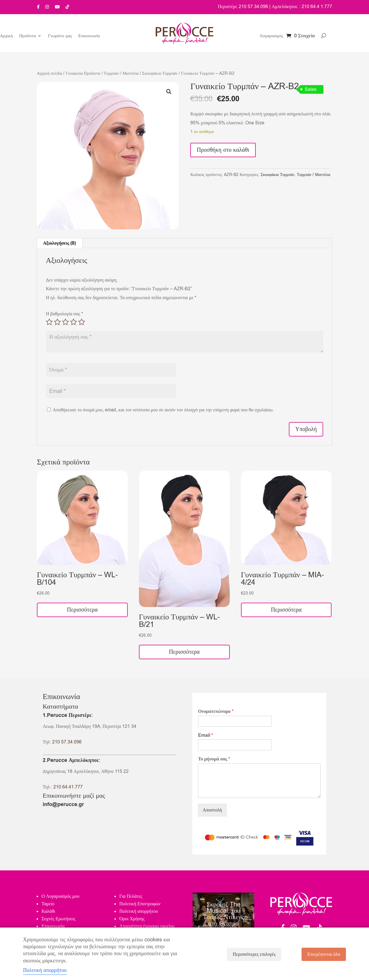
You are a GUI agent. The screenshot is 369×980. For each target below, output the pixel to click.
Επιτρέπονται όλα (324, 954)
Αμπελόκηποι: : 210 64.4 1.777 (302, 7)
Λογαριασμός (271, 36)
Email (206, 736)
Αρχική (6, 36)
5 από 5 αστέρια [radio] (82, 322)
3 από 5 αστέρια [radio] (65, 322)
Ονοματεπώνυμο (216, 712)
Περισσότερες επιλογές (254, 954)
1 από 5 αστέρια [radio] (49, 322)
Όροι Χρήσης (132, 919)
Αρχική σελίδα (49, 73)
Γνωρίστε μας (60, 36)
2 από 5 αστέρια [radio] (57, 322)
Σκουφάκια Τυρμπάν (160, 73)
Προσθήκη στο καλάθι (223, 150)
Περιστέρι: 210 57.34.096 (243, 7)
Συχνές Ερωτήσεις (59, 919)
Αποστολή (212, 810)
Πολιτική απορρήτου (139, 911)
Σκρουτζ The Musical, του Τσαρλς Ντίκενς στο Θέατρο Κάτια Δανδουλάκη (223, 921)
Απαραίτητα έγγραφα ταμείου (147, 926)
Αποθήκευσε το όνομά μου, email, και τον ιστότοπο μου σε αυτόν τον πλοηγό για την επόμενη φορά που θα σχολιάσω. (163, 410)
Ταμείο (48, 904)
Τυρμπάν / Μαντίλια (121, 73)
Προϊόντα (27, 36)
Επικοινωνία (89, 36)
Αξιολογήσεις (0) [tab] (59, 243)
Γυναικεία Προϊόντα (83, 73)
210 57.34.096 (67, 742)
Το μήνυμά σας (214, 759)
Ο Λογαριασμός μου (60, 896)
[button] (169, 92)
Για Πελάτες (131, 896)
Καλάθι (48, 911)
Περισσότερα (82, 610)
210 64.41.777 (68, 787)
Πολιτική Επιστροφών (140, 904)
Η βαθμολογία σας (64, 314)
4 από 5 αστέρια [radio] (74, 322)
